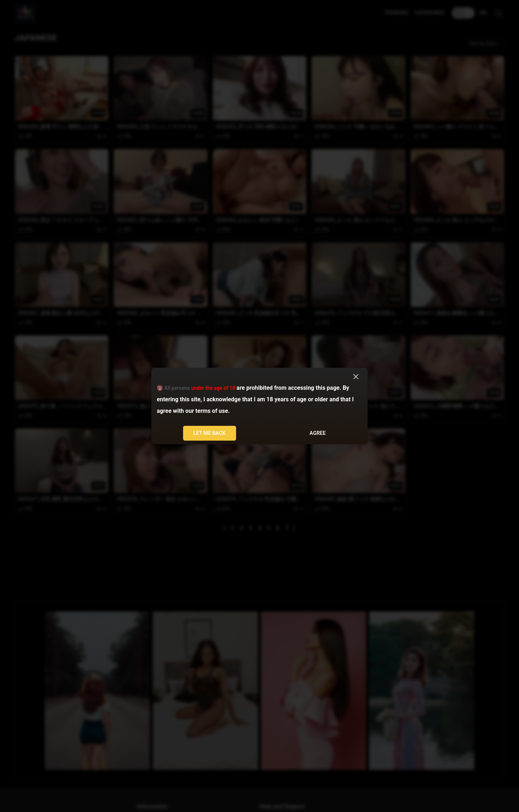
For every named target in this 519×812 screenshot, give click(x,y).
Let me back (209, 433)
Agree (318, 433)
